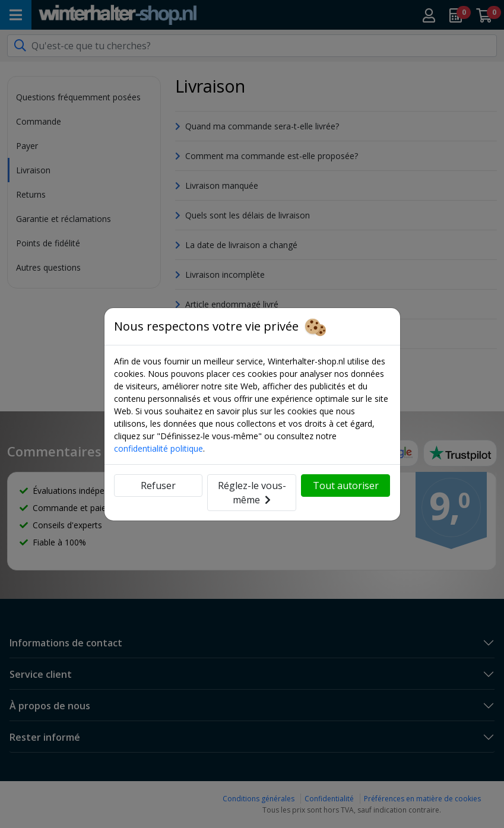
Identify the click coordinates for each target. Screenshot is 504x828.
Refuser (158, 486)
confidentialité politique (159, 448)
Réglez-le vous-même (252, 493)
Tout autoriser (346, 486)
